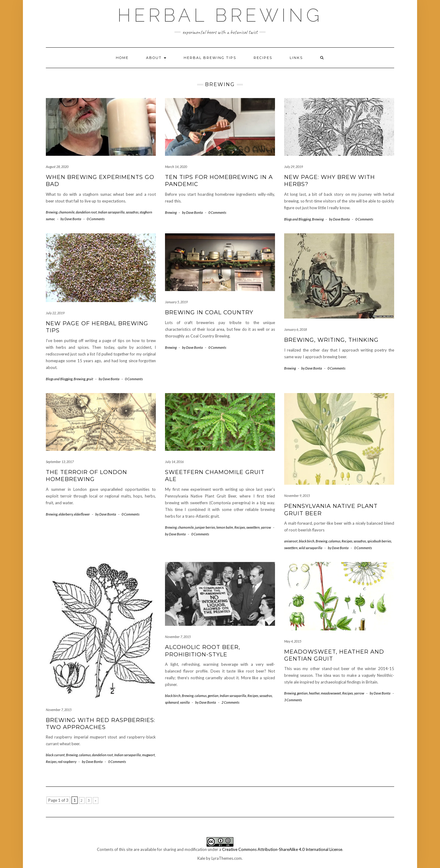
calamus (334, 541)
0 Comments (96, 219)
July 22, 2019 (55, 313)
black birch (307, 541)
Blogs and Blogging (297, 219)
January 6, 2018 (295, 329)
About (156, 58)
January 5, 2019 (176, 302)
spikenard (172, 702)
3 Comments (293, 700)
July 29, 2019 (293, 167)
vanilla (185, 702)
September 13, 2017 (60, 462)
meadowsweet (331, 693)
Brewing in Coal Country (209, 312)
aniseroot (291, 541)
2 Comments (230, 702)
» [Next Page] (96, 801)
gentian (213, 696)
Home (122, 58)
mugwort (148, 755)
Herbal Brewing (220, 15)
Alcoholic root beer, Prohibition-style (203, 651)
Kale (201, 858)
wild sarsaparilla (311, 548)
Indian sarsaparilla (111, 212)
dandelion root (86, 212)
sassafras (132, 212)
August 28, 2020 (57, 167)
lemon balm (225, 527)
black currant (55, 755)
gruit (90, 379)
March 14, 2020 (176, 167)
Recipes (263, 58)
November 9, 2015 (297, 496)
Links (296, 58)
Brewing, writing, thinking (331, 340)
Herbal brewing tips (210, 58)
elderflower (82, 514)
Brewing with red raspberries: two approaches (101, 724)
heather (314, 693)
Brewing (52, 212)
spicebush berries (379, 541)
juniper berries (205, 527)
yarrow (266, 527)
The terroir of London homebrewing (86, 476)
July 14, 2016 (174, 462)
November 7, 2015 (59, 710)
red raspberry (67, 762)
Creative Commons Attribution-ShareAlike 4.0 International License (282, 849)
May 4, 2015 (293, 641)
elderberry (66, 514)
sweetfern (253, 527)
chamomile (67, 212)
